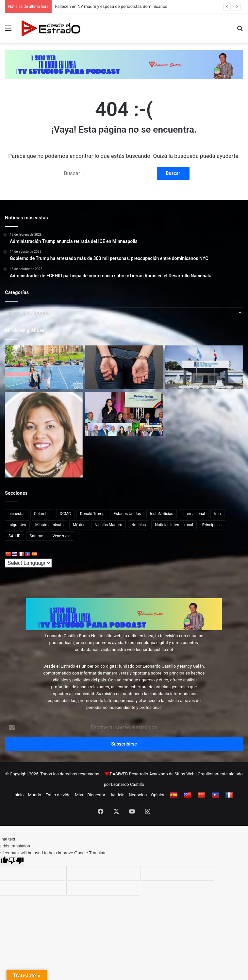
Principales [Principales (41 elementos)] (212, 525)
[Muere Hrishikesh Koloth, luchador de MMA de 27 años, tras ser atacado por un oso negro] (204, 367)
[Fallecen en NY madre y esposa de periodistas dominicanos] (44, 435)
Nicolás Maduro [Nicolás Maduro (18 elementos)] (108, 525)
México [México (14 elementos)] (79, 525)
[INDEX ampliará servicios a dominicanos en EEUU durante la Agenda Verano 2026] (124, 414)
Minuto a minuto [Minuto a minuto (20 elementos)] (50, 525)
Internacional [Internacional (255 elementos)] (194, 514)
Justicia (117, 795)
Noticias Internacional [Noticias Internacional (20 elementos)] (174, 525)
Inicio (18, 795)
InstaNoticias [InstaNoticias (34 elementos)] (162, 514)
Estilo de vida (58, 795)
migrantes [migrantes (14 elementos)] (17, 525)
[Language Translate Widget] (28, 563)
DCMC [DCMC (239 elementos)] (65, 514)
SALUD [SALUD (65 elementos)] (15, 536)
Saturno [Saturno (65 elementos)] (37, 536)
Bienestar (97, 795)
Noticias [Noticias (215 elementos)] (139, 525)
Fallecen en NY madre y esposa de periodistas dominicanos (111, 6)
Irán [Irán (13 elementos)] (217, 514)
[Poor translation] (16, 861)
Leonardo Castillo (128, 784)
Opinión (158, 795)
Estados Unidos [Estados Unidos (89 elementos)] (127, 514)
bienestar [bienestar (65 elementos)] (17, 514)
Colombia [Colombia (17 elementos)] (42, 514)
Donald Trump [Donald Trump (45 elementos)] (92, 514)
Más (79, 795)
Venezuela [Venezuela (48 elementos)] (62, 536)
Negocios (138, 795)
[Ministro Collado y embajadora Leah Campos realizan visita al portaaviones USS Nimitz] (44, 367)
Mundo (35, 795)
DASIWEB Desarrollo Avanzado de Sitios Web (152, 774)
